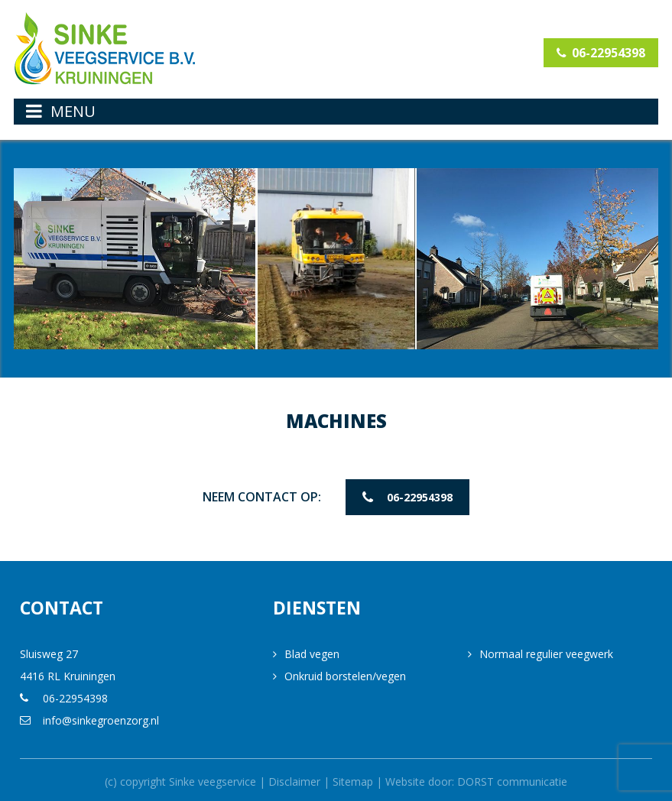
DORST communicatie (512, 778)
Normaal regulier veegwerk (546, 651)
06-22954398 (600, 53)
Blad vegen (312, 651)
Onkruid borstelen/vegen (345, 673)
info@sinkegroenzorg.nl (101, 717)
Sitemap (353, 778)
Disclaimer (294, 778)
